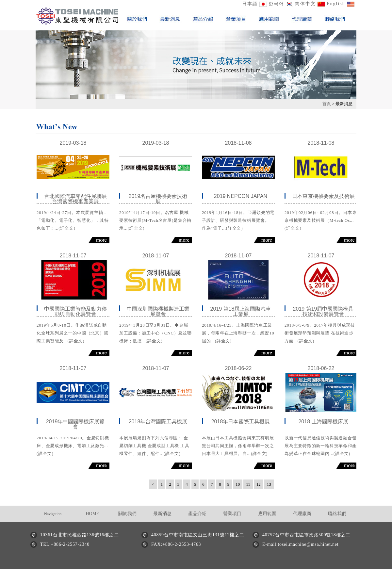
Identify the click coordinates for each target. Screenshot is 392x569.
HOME (92, 514)
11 (248, 484)
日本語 (250, 4)
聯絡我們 (337, 514)
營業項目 (232, 514)
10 (238, 484)
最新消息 (162, 514)
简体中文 (305, 4)
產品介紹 (197, 514)
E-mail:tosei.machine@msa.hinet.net (300, 544)
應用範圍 (267, 514)
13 (269, 484)
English (336, 4)
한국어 (276, 4)
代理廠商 (302, 514)
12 (259, 484)
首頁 (327, 104)
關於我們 (127, 514)
